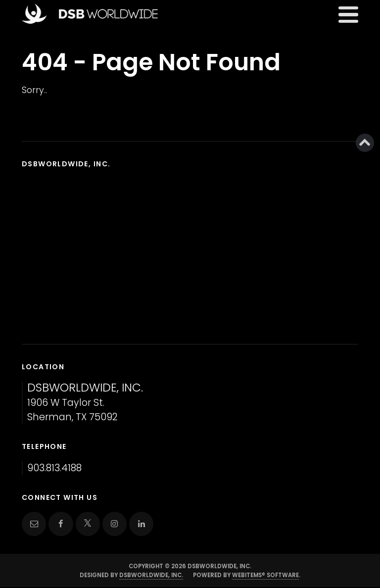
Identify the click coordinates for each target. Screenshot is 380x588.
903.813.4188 (54, 468)
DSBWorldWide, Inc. (151, 575)
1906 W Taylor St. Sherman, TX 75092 (85, 403)
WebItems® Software (265, 575)
